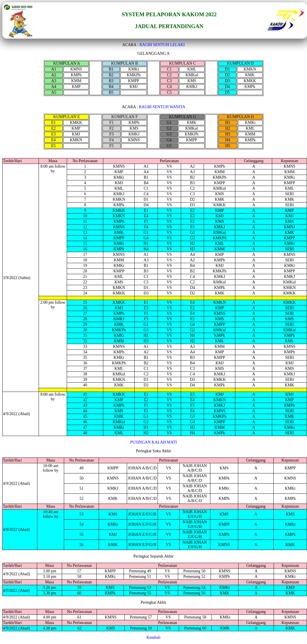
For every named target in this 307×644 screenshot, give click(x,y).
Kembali (153, 637)
